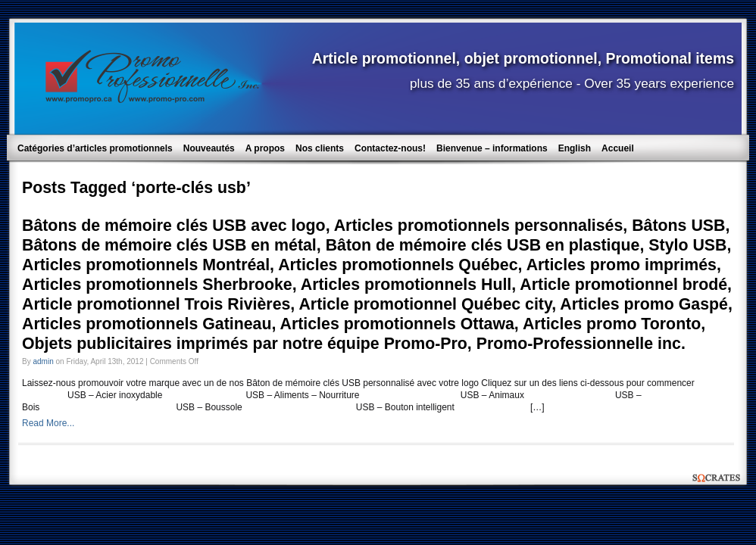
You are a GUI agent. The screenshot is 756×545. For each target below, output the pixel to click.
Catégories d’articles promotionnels (95, 148)
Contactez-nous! (390, 148)
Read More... (48, 423)
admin (43, 361)
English (575, 148)
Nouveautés (209, 148)
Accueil (618, 148)
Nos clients (320, 148)
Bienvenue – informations (492, 148)
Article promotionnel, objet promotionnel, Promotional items (523, 58)
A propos (265, 148)
